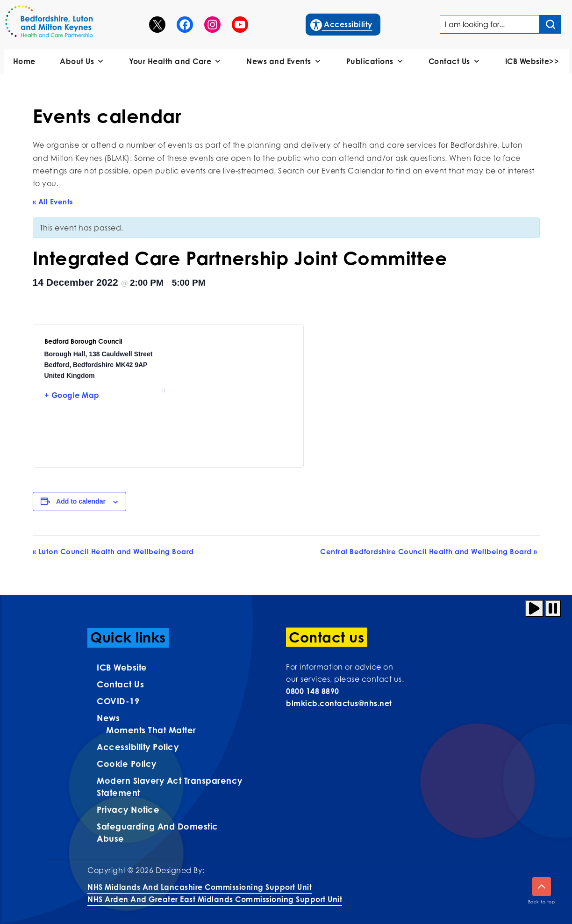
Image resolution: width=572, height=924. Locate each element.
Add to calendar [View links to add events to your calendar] (81, 501)
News (108, 718)
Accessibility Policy (138, 747)
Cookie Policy (127, 764)
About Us (82, 61)
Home (24, 61)
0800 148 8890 (313, 691)
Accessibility (342, 23)
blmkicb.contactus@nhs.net (339, 703)
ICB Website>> (532, 61)
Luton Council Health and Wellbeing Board (113, 552)
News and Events (284, 61)
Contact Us (455, 61)
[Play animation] (534, 608)
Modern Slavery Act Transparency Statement (170, 787)
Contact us (120, 684)
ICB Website (122, 667)
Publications (375, 61)
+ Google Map (72, 395)
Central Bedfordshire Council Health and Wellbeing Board (429, 552)
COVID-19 (118, 701)
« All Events (53, 202)
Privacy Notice (128, 809)
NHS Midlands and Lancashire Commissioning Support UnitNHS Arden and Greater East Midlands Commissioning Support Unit (215, 893)
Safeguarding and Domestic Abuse (157, 832)
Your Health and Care (175, 61)
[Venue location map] (230, 396)
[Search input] (551, 24)
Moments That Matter (151, 730)
